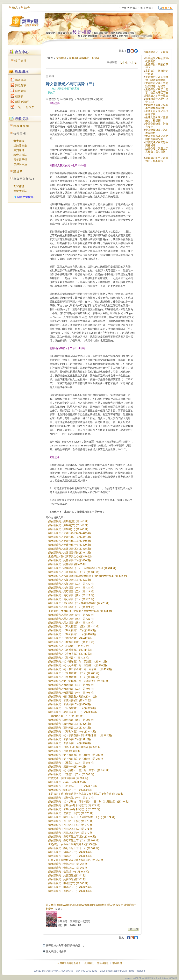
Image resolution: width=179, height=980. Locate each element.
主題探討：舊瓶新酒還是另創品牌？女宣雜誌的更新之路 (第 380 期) (86, 794)
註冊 (27, 7)
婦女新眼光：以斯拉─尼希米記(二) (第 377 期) (74, 805)
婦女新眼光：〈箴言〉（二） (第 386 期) (71, 763)
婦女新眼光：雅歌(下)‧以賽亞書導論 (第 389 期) (75, 747)
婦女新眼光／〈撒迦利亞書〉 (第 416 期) (71, 642)
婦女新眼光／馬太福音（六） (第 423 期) (71, 615)
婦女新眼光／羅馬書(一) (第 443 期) (68, 529)
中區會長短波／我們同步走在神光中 (157, 138)
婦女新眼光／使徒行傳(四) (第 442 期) (70, 533)
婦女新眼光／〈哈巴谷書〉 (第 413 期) (70, 654)
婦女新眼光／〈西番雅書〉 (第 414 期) (70, 650)
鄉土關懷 (19, 141)
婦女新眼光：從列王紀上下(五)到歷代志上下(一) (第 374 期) (82, 817)
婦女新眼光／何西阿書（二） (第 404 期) (71, 689)
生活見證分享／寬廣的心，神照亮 (157, 119)
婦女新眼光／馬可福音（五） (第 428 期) (71, 591)
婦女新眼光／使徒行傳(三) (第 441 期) (70, 537)
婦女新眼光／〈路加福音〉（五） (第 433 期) (74, 572)
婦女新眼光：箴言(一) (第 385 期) (67, 767)
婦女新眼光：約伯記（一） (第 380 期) (70, 790)
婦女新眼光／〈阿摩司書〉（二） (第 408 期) (74, 673)
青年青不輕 (20, 160)
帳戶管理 (21, 61)
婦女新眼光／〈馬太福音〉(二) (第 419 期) (72, 630)
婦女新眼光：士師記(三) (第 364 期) (68, 864)
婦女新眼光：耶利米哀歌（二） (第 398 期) (72, 712)
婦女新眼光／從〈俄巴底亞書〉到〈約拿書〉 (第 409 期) (80, 669)
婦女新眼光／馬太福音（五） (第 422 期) (71, 619)
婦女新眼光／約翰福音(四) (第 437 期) (70, 553)
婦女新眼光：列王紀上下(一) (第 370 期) (71, 833)
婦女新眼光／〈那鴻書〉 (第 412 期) (69, 658)
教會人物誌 (20, 155)
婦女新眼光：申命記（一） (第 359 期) (70, 887)
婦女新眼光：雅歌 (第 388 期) (65, 751)
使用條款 (89, 963)
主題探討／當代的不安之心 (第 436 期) (70, 556)
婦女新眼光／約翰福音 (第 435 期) (67, 564)
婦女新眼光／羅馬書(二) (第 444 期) (68, 525)
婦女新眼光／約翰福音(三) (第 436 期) (70, 560)
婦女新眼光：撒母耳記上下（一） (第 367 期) (74, 848)
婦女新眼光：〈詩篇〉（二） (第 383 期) (71, 774)
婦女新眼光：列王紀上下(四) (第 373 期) (71, 821)
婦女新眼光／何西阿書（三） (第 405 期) (71, 685)
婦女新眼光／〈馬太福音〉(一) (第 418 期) (72, 634)
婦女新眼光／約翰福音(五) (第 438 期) (70, 549)
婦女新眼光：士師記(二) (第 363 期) (68, 868)
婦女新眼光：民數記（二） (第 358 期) (70, 891)
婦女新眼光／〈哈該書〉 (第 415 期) (69, 646)
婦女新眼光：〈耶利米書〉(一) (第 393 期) (72, 731)
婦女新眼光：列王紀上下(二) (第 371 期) (71, 829)
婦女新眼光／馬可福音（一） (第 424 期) (71, 607)
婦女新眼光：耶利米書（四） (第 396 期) (71, 720)
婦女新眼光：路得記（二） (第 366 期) (70, 852)
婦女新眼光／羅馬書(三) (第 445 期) (68, 521)
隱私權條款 (103, 963)
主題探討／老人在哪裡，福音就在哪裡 (157, 78)
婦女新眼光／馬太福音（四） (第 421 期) (71, 623)
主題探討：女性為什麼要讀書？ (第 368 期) (72, 844)
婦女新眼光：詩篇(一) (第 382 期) (67, 782)
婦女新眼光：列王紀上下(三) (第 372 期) (71, 825)
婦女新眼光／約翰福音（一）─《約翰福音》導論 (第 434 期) (82, 568)
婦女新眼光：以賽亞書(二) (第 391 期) (70, 739)
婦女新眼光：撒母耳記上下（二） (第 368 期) (74, 840)
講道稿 (18, 171)
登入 (15, 7)
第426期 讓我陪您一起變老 (84, 58)
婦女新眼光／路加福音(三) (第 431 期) (70, 580)
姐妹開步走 (20, 146)
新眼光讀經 (20, 102)
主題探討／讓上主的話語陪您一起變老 (157, 85)
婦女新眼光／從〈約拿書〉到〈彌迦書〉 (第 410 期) (78, 665)
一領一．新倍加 (22, 107)
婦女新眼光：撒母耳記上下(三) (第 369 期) (72, 837)
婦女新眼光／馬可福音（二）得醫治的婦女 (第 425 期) (79, 603)
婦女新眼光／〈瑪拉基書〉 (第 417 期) (70, 638)
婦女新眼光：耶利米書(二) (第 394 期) (70, 728)
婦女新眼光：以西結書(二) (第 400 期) (70, 704)
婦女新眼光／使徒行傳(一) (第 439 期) (70, 545)
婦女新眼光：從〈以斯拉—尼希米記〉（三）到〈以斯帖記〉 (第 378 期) (89, 802)
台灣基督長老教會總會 (69, 963)
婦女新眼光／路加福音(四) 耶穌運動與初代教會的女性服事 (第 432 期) (88, 576)
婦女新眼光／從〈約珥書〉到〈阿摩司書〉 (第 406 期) (79, 681)
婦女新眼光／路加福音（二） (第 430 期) (71, 584)
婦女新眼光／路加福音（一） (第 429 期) (71, 588)
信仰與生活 (20, 164)
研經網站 (18, 91)
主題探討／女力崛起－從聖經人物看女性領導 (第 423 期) (80, 611)
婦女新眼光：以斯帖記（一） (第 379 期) (71, 798)
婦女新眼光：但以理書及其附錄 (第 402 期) (72, 696)
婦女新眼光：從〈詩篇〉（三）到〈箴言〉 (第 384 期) (79, 770)
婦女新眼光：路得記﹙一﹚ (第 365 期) (70, 856)
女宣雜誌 (19, 186)
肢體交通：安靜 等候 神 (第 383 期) (68, 778)
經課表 (17, 96)
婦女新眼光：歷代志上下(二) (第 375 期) (71, 813)
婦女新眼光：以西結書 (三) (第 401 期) (70, 700)
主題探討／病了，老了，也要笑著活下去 (157, 91)
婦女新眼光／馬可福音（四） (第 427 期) (71, 595)
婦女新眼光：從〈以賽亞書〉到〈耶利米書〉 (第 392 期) (80, 735)
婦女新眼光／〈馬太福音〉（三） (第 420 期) (74, 626)
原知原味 (19, 150)
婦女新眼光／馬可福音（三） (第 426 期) (71, 599)
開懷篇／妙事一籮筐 (157, 96)
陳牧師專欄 (21, 126)
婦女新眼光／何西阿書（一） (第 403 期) (71, 693)
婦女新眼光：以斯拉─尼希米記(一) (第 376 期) (74, 809)
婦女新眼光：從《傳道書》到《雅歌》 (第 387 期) (76, 755)
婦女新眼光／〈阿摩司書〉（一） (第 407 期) (74, 677)
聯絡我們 (117, 963)
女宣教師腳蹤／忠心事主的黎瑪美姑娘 (157, 107)
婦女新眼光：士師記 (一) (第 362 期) (69, 872)
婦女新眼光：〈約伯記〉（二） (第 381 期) (72, 786)
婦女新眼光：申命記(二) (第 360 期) (68, 883)
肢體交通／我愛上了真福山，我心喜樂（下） (157, 152)
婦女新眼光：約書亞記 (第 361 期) (67, 875)
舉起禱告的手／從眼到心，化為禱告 (157, 159)
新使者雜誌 (20, 191)
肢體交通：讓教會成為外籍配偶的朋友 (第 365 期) (76, 860)
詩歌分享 (18, 85)
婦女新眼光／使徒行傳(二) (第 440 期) (70, 541)
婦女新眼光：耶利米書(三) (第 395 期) (70, 724)
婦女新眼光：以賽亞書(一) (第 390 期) (70, 743)
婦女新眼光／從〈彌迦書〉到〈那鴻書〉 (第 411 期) (78, 661)
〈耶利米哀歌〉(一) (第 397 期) (66, 716)
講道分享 (18, 80)
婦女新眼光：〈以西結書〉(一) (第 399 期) (72, 708)
